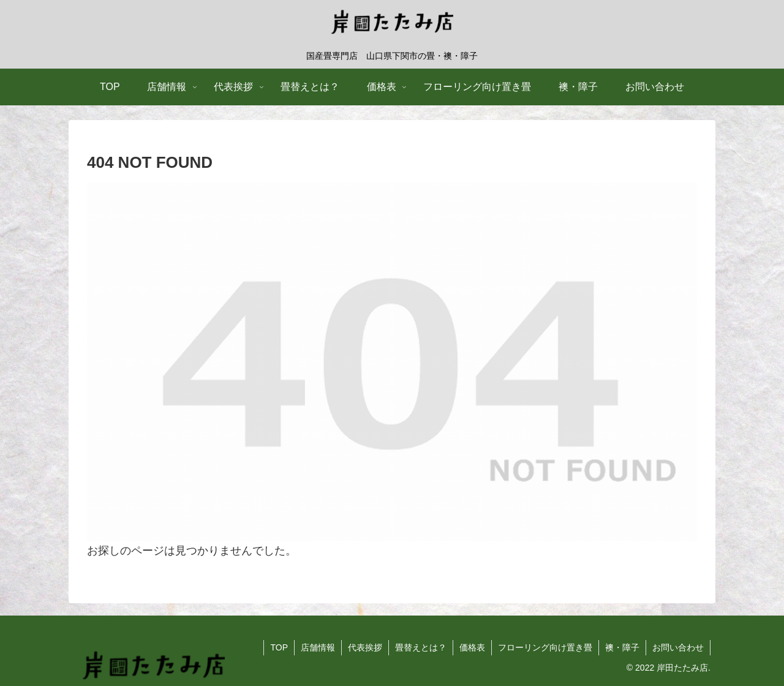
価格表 (472, 647)
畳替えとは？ (421, 647)
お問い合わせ (678, 647)
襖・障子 (622, 647)
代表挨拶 (365, 647)
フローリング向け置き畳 (545, 647)
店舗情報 (318, 647)
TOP (279, 647)
